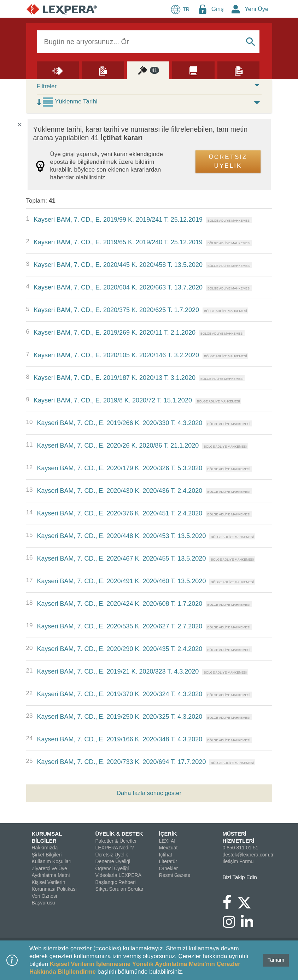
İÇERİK (168, 834)
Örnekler (169, 868)
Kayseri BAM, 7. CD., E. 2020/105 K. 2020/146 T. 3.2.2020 (116, 355)
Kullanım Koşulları (52, 861)
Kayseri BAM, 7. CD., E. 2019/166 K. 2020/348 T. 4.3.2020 (119, 739)
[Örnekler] (239, 70)
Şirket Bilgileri (47, 855)
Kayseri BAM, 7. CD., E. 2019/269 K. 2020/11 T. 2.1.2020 (115, 333)
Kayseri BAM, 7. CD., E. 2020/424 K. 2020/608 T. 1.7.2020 (119, 604)
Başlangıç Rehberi (116, 882)
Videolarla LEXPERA (118, 875)
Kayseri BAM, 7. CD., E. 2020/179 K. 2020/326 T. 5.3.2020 (119, 468)
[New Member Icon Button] (236, 9)
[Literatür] (193, 70)
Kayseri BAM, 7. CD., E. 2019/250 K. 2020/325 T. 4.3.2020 (119, 717)
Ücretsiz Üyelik (112, 855)
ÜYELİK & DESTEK (119, 834)
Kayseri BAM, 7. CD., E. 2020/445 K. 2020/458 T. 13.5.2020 (118, 265)
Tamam (276, 960)
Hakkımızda (45, 848)
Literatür (168, 861)
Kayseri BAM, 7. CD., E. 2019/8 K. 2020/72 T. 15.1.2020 (113, 400)
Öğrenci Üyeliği (112, 868)
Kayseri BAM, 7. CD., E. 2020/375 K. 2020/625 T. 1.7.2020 (116, 310)
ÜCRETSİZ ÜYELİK (228, 162)
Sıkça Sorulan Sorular (119, 889)
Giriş (218, 9)
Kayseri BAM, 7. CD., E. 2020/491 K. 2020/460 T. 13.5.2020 (121, 581)
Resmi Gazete (175, 875)
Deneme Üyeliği (113, 861)
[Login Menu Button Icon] (203, 9)
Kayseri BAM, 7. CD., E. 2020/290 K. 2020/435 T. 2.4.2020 (119, 649)
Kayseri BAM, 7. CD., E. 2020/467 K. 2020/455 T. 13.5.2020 (121, 558)
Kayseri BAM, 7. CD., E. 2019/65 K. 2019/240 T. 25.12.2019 (118, 242)
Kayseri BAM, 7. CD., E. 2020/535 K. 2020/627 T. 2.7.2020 (119, 626)
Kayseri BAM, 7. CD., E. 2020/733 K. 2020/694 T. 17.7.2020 (121, 762)
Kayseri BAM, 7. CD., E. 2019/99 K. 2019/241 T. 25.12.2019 (118, 220)
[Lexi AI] (58, 70)
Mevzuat (168, 848)
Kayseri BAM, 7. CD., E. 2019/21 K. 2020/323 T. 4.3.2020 (118, 671)
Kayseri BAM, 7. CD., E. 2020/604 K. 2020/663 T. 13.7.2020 (118, 287)
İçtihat (166, 855)
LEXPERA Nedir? (115, 848)
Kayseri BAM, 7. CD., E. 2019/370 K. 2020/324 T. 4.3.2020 (119, 694)
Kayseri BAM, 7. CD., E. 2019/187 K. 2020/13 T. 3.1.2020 (115, 378)
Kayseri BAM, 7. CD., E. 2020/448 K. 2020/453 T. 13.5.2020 (121, 536)
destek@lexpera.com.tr (248, 855)
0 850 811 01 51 (241, 848)
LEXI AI (167, 841)
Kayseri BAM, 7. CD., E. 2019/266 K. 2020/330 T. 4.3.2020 (119, 423)
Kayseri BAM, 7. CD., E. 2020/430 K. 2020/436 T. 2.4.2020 (119, 491)
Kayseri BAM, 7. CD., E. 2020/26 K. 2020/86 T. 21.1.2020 (118, 446)
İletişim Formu (238, 861)
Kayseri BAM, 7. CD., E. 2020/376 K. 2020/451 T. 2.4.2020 (119, 513)
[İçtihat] (148, 70)
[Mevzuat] (103, 70)
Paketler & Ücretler (116, 841)
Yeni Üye (256, 9)
